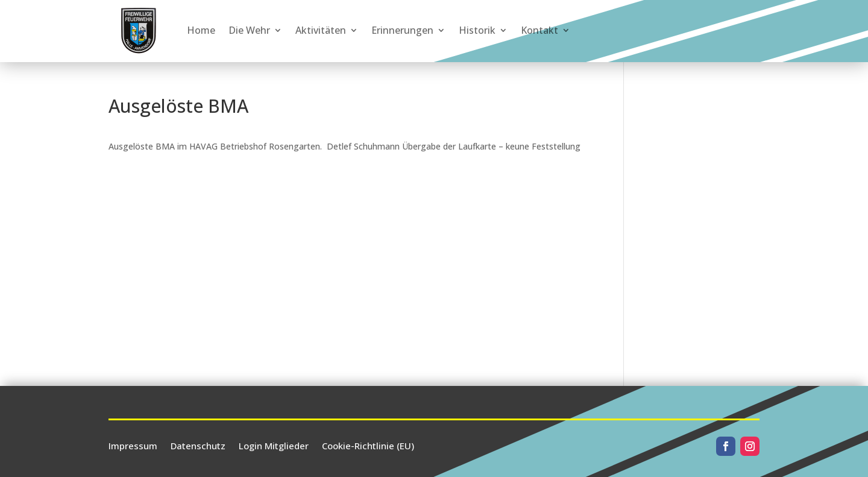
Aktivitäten (321, 30)
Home (201, 30)
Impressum (133, 445)
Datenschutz (198, 445)
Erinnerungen (402, 30)
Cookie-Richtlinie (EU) (368, 445)
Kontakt (539, 30)
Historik (477, 30)
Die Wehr (249, 30)
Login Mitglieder (274, 445)
